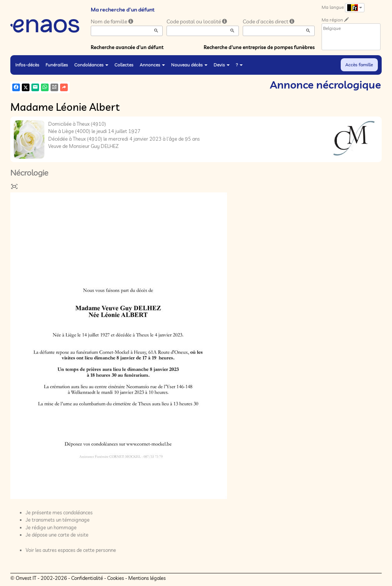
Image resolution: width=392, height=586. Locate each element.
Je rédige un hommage (51, 527)
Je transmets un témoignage (58, 520)
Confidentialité (87, 578)
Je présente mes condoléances (59, 512)
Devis (222, 65)
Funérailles (57, 65)
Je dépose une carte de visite (57, 535)
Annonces (152, 65)
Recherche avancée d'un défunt (127, 47)
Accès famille (359, 65)
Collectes (124, 65)
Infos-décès (27, 65)
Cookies (116, 578)
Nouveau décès (189, 65)
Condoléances (91, 65)
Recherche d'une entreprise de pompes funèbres (259, 47)
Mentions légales (147, 578)
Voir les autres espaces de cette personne (71, 550)
